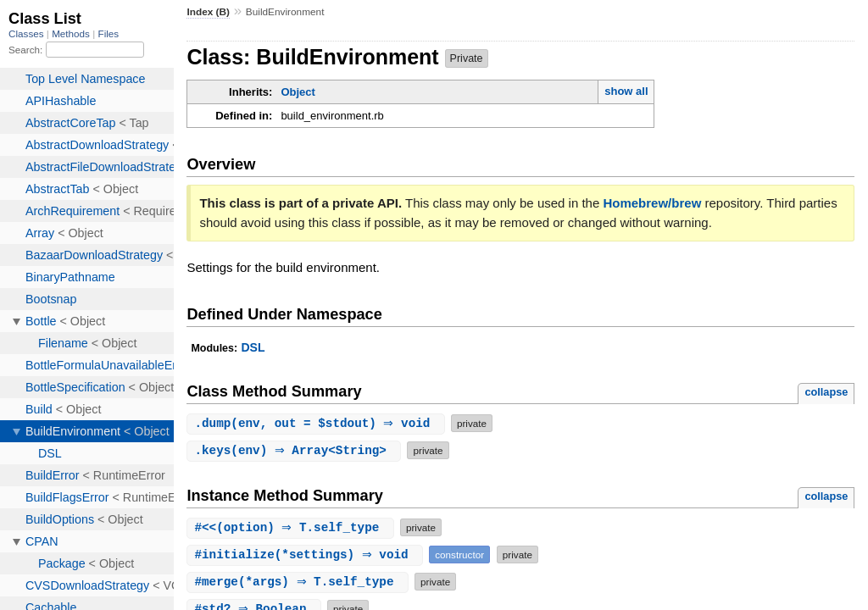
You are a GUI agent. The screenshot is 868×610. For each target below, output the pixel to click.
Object (298, 92)
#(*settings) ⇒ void (307, 555)
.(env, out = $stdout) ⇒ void (318, 423)
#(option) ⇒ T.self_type (292, 527)
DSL (253, 347)
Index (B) (208, 12)
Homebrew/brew (652, 203)
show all (626, 91)
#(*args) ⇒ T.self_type (300, 582)
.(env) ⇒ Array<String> (296, 450)
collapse (826, 392)
